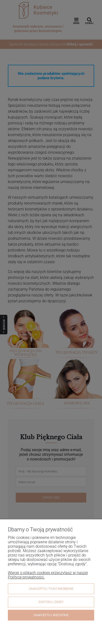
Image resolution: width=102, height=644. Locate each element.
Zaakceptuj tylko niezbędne (51, 589)
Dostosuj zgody (51, 602)
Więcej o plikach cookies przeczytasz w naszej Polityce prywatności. (48, 575)
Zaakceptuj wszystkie (51, 615)
